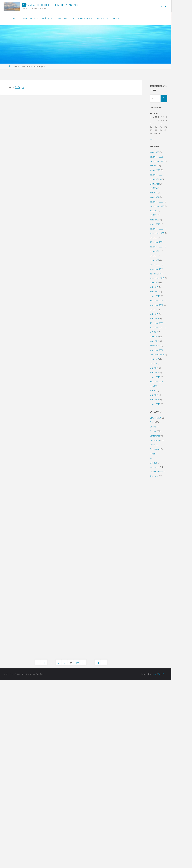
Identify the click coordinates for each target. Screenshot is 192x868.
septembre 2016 (157, 355)
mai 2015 (154, 391)
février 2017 (155, 346)
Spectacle (154, 476)
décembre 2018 (156, 301)
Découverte (155, 440)
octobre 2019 (156, 274)
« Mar (152, 140)
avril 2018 (154, 314)
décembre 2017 (156, 323)
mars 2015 (154, 400)
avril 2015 (154, 395)
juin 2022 (154, 238)
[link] (125, 18)
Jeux (151, 458)
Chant (152, 422)
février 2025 (155, 170)
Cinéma (153, 427)
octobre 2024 (156, 179)
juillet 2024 (154, 184)
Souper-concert (156, 472)
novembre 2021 (156, 247)
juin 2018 (154, 310)
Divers (152, 445)
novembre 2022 (156, 229)
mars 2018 (154, 319)
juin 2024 (154, 188)
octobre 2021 (156, 251)
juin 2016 (154, 364)
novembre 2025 (156, 157)
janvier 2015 (155, 404)
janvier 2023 (155, 224)
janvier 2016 (155, 377)
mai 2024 (154, 193)
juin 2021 (154, 256)
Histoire (153, 454)
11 (83, 851)
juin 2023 (154, 215)
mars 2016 (154, 373)
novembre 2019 (156, 269)
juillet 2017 (154, 337)
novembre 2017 (156, 328)
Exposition (154, 449)
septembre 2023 (157, 206)
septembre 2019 (157, 278)
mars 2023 (154, 220)
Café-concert (155, 418)
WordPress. (163, 862)
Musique (153, 463)
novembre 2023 (156, 202)
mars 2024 (154, 197)
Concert (153, 431)
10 (77, 851)
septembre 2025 (157, 161)
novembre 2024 (156, 175)
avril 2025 (154, 166)
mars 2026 (154, 152)
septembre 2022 (157, 233)
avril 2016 (154, 368)
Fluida (153, 862)
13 (98, 851)
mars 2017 (154, 341)
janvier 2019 (155, 296)
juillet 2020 (154, 260)
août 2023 (154, 211)
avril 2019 (154, 287)
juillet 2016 (154, 359)
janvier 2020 (155, 265)
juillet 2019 (154, 283)
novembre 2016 (156, 350)
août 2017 (154, 332)
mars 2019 (154, 292)
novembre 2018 (156, 305)
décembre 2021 (156, 242)
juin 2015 (154, 386)
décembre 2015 (156, 382)
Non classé (155, 467)
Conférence (155, 436)
